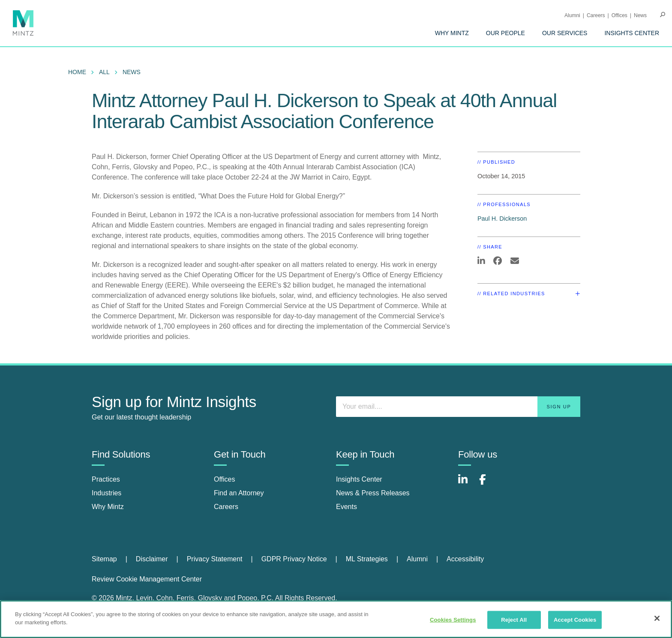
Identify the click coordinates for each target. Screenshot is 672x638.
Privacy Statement (215, 559)
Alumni (572, 15)
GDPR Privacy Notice (294, 559)
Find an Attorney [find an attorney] (239, 493)
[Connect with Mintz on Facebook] (488, 484)
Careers (596, 15)
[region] (336, 619)
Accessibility (465, 559)
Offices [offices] (225, 479)
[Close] (657, 618)
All (104, 72)
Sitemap (104, 559)
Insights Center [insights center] (359, 479)
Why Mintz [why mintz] (108, 507)
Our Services (565, 33)
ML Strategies (367, 559)
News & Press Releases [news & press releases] (373, 493)
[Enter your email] (458, 407)
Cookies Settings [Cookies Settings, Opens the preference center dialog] (453, 620)
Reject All (514, 620)
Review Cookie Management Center (147, 579)
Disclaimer (152, 559)
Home (77, 72)
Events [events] (346, 507)
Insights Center (632, 33)
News (640, 15)
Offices (619, 15)
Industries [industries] (106, 493)
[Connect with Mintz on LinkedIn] (467, 484)
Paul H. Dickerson (502, 219)
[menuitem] (452, 33)
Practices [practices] (106, 479)
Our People (505, 33)
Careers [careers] (226, 507)
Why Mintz (452, 33)
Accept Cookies (575, 620)
